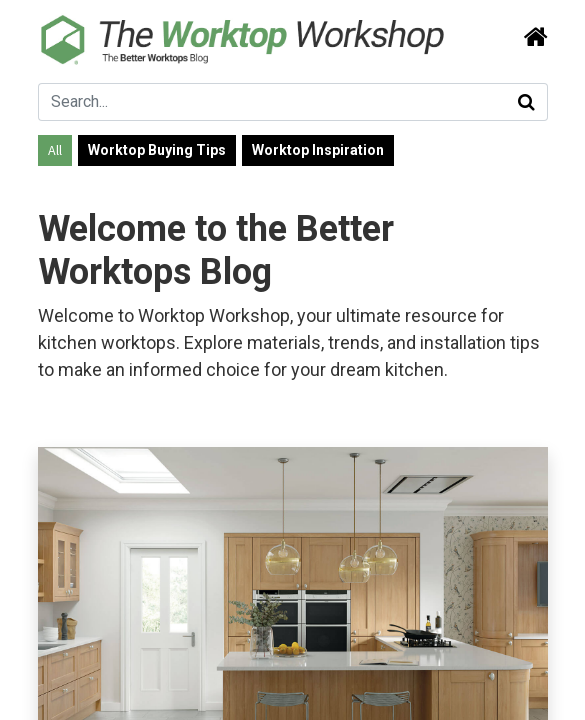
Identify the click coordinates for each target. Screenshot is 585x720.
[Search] (530, 38)
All (55, 150)
